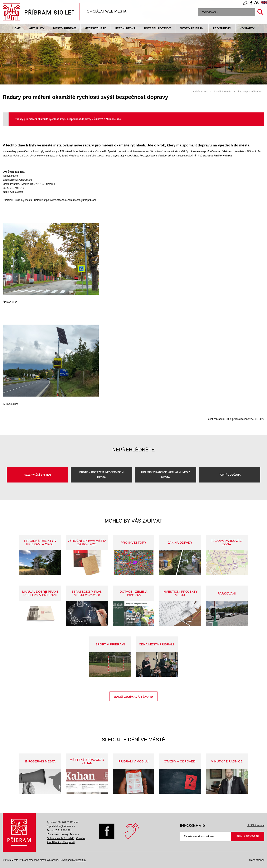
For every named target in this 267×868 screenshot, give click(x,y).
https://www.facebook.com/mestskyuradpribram (70, 200)
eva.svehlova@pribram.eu (17, 180)
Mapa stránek (257, 860)
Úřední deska (125, 28)
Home (17, 28)
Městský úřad (96, 28)
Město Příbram (64, 28)
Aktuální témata (222, 92)
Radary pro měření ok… (251, 92)
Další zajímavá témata (133, 697)
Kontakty (247, 28)
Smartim (81, 860)
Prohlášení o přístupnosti (61, 842)
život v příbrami (192, 28)
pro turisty (222, 28)
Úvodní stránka (199, 92)
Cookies (81, 838)
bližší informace (256, 825)
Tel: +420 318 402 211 (59, 830)
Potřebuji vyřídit (158, 28)
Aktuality (37, 28)
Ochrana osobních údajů (61, 838)
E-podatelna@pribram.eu (61, 826)
